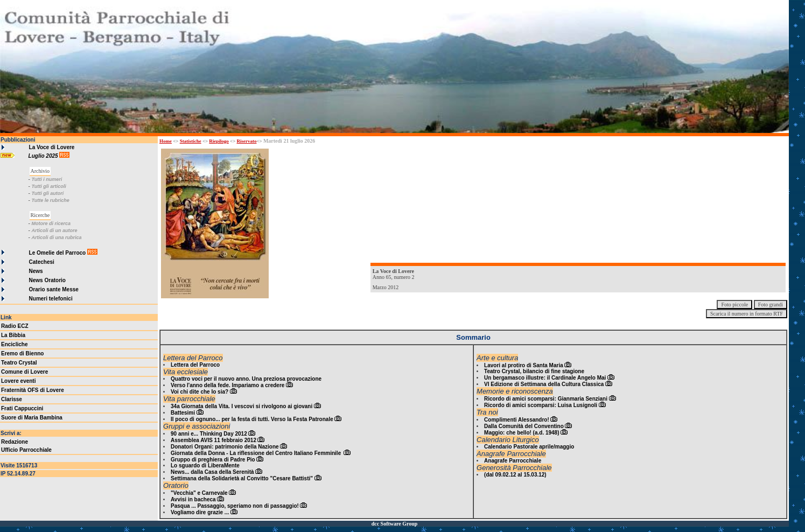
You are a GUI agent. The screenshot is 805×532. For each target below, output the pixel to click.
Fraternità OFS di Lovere (33, 390)
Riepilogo (219, 141)
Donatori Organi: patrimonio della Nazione (225, 447)
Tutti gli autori (47, 193)
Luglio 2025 (44, 156)
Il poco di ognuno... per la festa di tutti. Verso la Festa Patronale (252, 419)
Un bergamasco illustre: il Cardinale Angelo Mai (545, 378)
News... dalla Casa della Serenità (212, 472)
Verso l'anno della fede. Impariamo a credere (227, 385)
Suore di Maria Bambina (32, 418)
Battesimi (183, 413)
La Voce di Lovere (52, 147)
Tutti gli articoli (48, 186)
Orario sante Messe (54, 289)
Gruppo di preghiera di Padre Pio (213, 460)
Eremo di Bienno (22, 353)
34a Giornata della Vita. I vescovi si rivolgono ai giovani (241, 406)
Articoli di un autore (54, 230)
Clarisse (12, 399)
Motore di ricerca (51, 223)
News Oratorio (47, 280)
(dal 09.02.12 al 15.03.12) (515, 475)
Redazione (15, 442)
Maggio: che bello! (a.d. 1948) (521, 433)
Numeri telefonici (51, 299)
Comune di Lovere (24, 372)
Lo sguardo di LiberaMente (205, 465)
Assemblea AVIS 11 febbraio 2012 (213, 440)
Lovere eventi (18, 381)
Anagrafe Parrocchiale (513, 461)
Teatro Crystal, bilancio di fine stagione (534, 371)
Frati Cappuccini (22, 408)
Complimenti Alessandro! (517, 420)
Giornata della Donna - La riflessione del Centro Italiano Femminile (257, 453)
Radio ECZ (15, 326)
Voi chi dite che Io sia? (199, 392)
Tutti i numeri (47, 179)
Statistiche (191, 141)
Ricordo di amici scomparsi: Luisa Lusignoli (541, 405)
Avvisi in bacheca (193, 499)
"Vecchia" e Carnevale (199, 493)
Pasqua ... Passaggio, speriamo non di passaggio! (235, 506)
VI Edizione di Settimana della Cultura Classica (544, 384)
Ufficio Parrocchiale (26, 450)
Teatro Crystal (19, 363)
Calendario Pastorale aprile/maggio (529, 447)
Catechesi (42, 262)
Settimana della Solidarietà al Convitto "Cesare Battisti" (242, 478)
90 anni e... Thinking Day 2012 (209, 434)
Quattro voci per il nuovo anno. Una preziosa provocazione (246, 379)
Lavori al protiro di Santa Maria (524, 365)
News (36, 271)
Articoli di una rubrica (56, 237)
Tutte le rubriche (50, 200)
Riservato (247, 141)
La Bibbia (13, 335)
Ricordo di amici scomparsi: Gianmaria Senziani (546, 399)
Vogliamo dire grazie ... (200, 512)
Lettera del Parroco (195, 365)
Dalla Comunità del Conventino (524, 426)
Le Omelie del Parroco (58, 253)
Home (166, 141)
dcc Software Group (395, 524)
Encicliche (14, 344)
